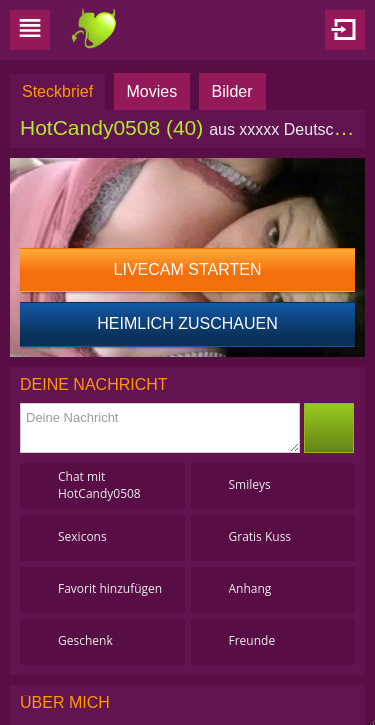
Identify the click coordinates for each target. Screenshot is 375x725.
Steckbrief (57, 91)
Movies (152, 91)
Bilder (232, 91)
